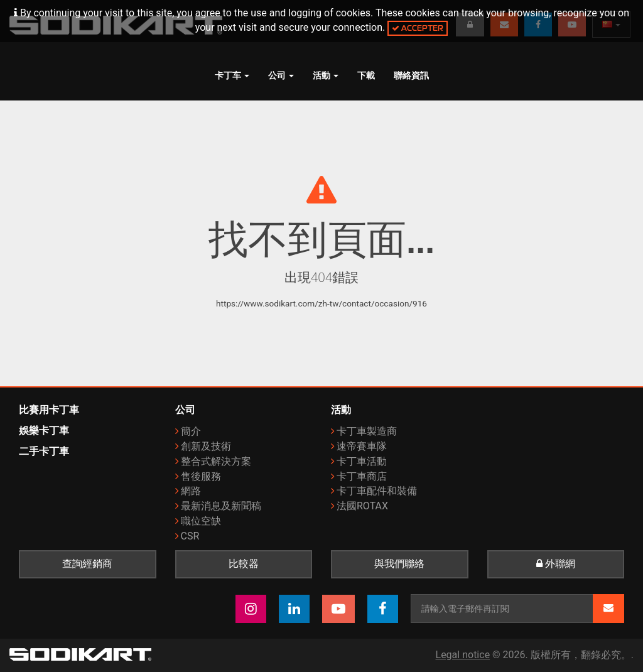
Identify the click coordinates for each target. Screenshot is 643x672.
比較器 (244, 564)
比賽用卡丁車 (49, 410)
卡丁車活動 (362, 461)
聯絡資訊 (411, 75)
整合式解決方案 (216, 461)
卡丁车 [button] (232, 75)
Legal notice (463, 655)
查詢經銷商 (87, 564)
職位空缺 (201, 521)
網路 (191, 491)
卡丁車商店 (362, 476)
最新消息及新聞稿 (221, 506)
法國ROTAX (362, 506)
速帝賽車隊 (362, 446)
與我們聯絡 (399, 564)
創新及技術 (206, 446)
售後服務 (201, 476)
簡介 (191, 431)
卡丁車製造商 (367, 431)
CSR (190, 536)
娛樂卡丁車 (44, 431)
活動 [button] (326, 75)
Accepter (418, 28)
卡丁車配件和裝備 (377, 491)
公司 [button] (281, 75)
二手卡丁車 (44, 451)
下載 (366, 75)
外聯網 (556, 564)
